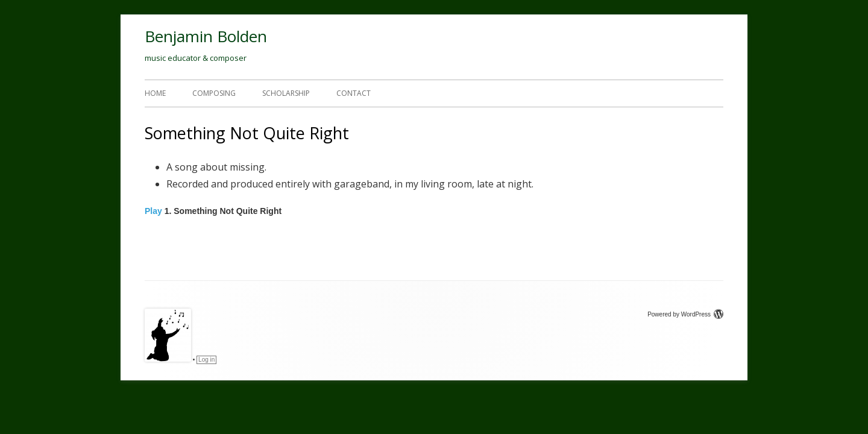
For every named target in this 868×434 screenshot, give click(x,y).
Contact (354, 93)
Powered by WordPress (685, 314)
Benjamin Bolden (206, 36)
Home (155, 93)
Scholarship (286, 93)
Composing (214, 93)
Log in (206, 360)
